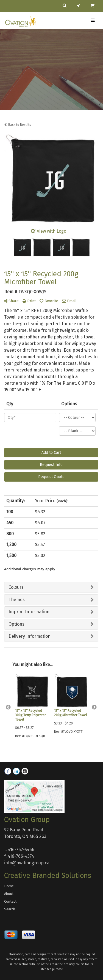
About (9, 894)
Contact (10, 901)
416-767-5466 (21, 850)
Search (10, 909)
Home (9, 886)
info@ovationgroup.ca (27, 863)
